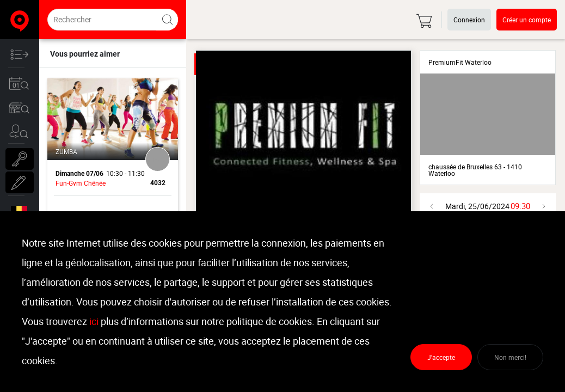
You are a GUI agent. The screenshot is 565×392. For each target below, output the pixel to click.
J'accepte (441, 357)
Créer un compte (527, 20)
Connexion (469, 20)
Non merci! (510, 357)
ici (94, 321)
